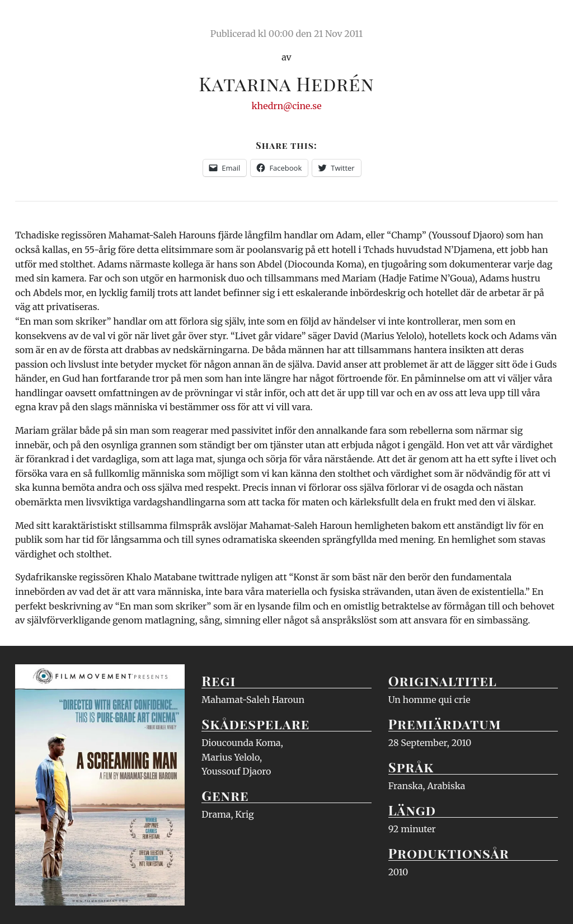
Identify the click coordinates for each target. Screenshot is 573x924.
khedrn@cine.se (287, 106)
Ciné (41, 20)
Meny (544, 20)
